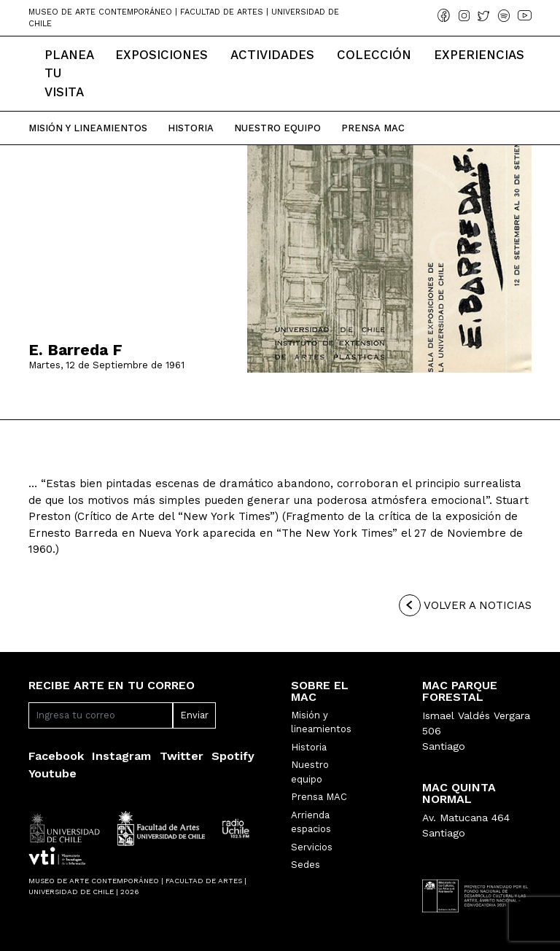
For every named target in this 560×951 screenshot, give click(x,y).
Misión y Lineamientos (88, 128)
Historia (191, 128)
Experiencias (479, 55)
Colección (374, 55)
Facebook (56, 756)
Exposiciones (162, 55)
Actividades (272, 55)
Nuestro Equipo (277, 128)
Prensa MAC (319, 797)
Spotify (233, 756)
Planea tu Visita (69, 73)
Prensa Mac (373, 128)
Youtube (52, 773)
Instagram (121, 756)
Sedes (306, 865)
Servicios (312, 847)
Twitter (182, 756)
